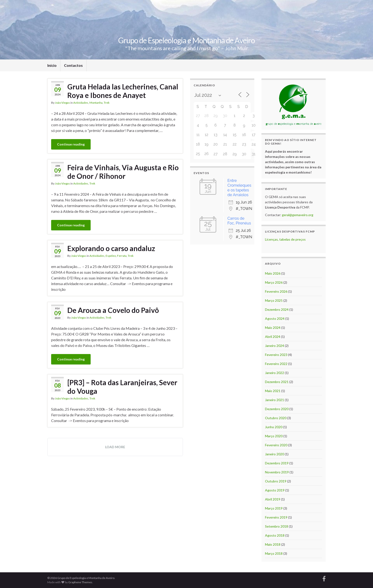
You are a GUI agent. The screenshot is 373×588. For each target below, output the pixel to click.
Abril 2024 (273, 337)
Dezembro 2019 (277, 463)
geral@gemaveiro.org (298, 215)
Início (52, 65)
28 (225, 154)
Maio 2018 (273, 544)
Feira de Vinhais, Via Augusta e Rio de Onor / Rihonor (123, 172)
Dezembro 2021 (277, 382)
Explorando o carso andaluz (111, 248)
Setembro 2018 (277, 526)
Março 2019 (274, 508)
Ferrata (122, 256)
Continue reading (71, 144)
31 (253, 154)
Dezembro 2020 (277, 409)
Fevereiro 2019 (276, 517)
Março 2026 (274, 282)
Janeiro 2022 (275, 373)
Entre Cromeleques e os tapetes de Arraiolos (239, 188)
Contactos (73, 65)
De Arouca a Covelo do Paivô (113, 310)
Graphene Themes (80, 582)
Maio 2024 (273, 328)
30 (244, 154)
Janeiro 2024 (275, 346)
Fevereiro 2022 (276, 364)
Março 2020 (274, 436)
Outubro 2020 (276, 418)
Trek (107, 103)
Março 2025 (274, 300)
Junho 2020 (274, 427)
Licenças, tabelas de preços (285, 239)
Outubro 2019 (276, 481)
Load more (115, 447)
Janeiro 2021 (275, 400)
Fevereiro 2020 (276, 445)
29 (235, 154)
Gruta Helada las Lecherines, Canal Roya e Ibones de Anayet (123, 91)
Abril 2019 (273, 499)
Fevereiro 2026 (276, 291)
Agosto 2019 (275, 490)
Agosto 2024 (275, 318)
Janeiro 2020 (275, 454)
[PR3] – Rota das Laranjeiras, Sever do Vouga (122, 387)
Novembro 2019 (277, 472)
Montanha (96, 103)
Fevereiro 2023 (276, 355)
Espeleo (111, 256)
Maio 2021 (273, 391)
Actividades (81, 103)
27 (216, 154)
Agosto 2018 (275, 535)
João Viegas (62, 103)
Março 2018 (274, 553)
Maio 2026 (273, 273)
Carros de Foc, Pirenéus (239, 221)
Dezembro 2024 (277, 309)
